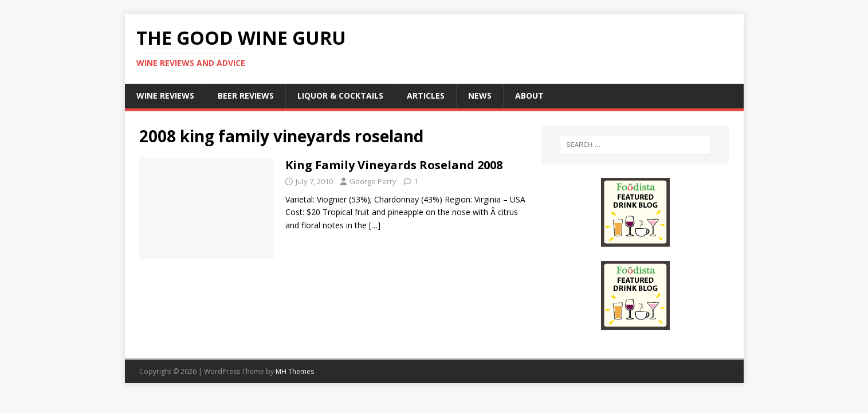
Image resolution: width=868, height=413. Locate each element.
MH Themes (295, 371)
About (529, 96)
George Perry (373, 181)
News (480, 96)
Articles (426, 96)
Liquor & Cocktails (340, 96)
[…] (375, 225)
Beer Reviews (246, 96)
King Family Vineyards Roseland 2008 (394, 165)
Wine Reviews (165, 96)
